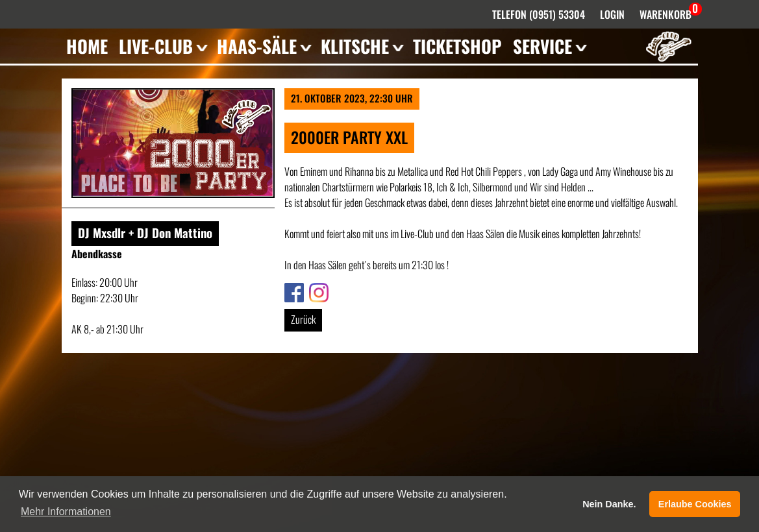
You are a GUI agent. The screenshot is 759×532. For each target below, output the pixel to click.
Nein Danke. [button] (609, 504)
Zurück (303, 319)
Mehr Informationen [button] (66, 512)
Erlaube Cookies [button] (695, 504)
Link (292, 291)
